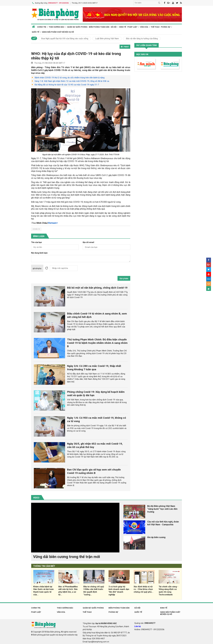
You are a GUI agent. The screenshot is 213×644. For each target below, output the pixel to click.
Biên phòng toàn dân (99, 26)
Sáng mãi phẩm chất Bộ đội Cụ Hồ (58, 31)
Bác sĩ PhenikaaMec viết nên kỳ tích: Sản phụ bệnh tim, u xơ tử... (68, 590)
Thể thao (155, 26)
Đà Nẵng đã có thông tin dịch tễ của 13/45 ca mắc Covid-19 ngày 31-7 (67, 84)
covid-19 (36, 229)
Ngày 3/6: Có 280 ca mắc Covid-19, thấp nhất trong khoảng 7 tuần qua (94, 367)
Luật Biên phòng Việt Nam (107, 38)
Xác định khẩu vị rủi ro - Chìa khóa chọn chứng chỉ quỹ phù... (143, 589)
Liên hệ (138, 626)
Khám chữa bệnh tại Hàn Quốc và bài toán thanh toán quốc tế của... (43, 590)
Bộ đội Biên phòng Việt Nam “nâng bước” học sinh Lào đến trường (162, 508)
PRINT (125, 46)
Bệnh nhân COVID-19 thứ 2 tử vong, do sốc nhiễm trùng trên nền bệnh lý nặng (70, 77)
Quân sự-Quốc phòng (77, 26)
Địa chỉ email (88, 242)
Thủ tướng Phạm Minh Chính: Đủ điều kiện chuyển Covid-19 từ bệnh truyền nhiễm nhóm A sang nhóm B (97, 342)
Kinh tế (123, 26)
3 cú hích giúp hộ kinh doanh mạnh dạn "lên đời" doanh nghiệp (119, 590)
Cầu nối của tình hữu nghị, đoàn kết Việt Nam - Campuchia (163, 523)
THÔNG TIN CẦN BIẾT (44, 566)
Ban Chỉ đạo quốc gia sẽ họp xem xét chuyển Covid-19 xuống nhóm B (94, 471)
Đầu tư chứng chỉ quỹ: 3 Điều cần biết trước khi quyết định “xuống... (94, 590)
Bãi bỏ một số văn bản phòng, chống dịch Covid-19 (97, 287)
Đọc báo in (142, 54)
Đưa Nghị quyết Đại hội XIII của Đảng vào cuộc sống (65, 38)
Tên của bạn (36, 242)
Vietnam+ (53, 222)
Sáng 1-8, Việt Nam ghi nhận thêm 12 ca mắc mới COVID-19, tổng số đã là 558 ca (72, 81)
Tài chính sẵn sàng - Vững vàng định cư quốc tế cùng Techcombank (168, 590)
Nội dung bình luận (39, 252)
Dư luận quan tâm (147, 45)
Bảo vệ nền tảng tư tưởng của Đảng (142, 38)
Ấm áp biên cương (156, 537)
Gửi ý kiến (124, 278)
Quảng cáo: (145, 623)
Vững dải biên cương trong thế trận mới (67, 556)
